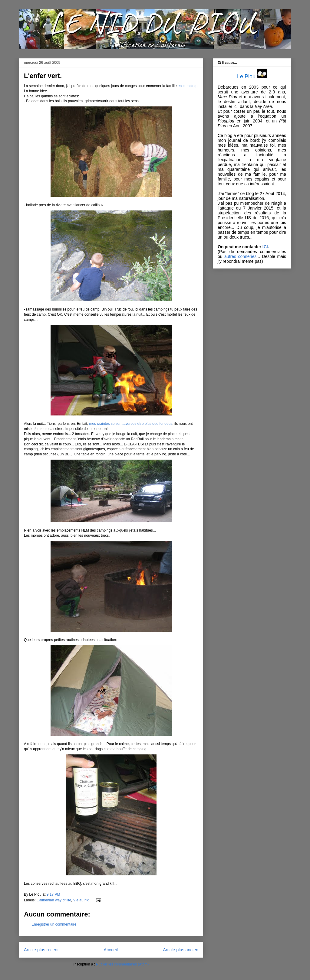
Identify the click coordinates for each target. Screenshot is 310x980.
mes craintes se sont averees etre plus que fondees (131, 424)
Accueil (111, 950)
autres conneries (240, 256)
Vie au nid (81, 900)
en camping (187, 86)
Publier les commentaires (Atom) (122, 964)
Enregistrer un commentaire (54, 924)
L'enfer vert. (43, 76)
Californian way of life (54, 900)
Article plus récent (41, 950)
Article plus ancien (181, 950)
